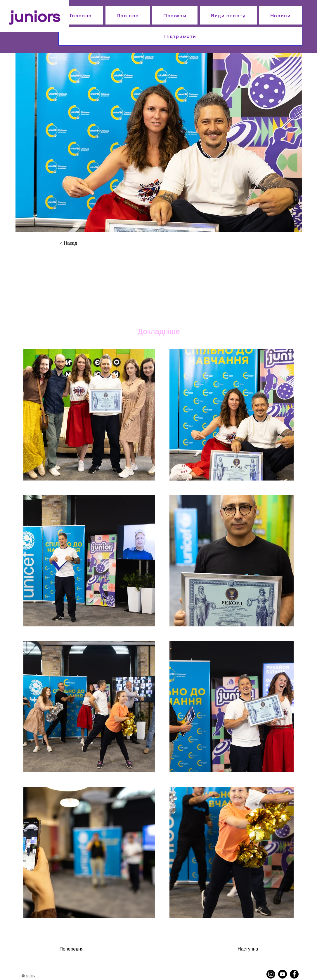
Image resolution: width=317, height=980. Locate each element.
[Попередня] (83, 949)
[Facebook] (294, 974)
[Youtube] (283, 974)
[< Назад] (79, 243)
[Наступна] (239, 949)
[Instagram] (271, 974)
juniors (35, 15)
